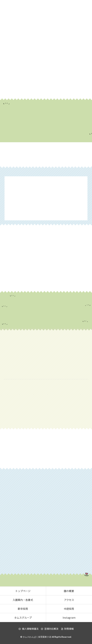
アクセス (69, 600)
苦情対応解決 (50, 629)
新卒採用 (23, 609)
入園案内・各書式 (23, 600)
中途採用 (69, 609)
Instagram (69, 618)
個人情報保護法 (28, 629)
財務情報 (67, 629)
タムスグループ (23, 618)
